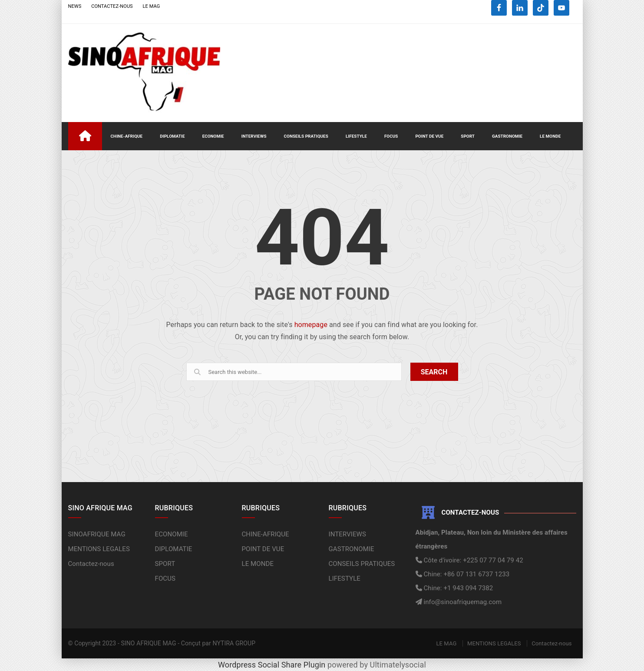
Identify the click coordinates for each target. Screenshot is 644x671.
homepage (311, 325)
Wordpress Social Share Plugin (273, 665)
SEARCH (434, 372)
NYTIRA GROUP (234, 643)
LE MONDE (550, 136)
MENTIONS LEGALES (99, 549)
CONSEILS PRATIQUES (306, 136)
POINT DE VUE (429, 136)
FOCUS (391, 136)
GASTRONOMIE (507, 136)
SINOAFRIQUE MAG (97, 534)
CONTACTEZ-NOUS (112, 6)
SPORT (468, 136)
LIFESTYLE (356, 136)
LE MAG (152, 6)
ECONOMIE (213, 136)
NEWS (75, 6)
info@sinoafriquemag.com (462, 602)
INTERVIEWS (254, 136)
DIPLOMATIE (172, 136)
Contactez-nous (91, 564)
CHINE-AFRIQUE (127, 136)
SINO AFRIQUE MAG (148, 643)
